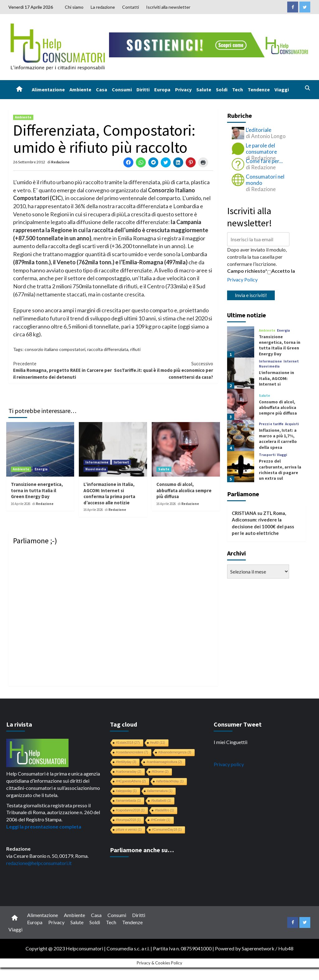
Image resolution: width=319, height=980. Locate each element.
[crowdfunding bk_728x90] (210, 44)
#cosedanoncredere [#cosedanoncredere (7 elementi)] (132, 752)
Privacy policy (229, 764)
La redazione (103, 7)
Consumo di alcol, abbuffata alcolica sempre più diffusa (184, 490)
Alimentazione (48, 89)
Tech (238, 89)
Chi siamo (74, 7)
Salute (204, 89)
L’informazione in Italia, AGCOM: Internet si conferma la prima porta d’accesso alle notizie (109, 493)
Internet (121, 462)
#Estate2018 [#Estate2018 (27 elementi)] (128, 743)
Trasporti (267, 455)
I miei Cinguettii (231, 742)
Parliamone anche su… (142, 850)
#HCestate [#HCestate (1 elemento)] (160, 820)
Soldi (222, 89)
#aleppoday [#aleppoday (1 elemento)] (126, 791)
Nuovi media (96, 469)
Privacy (183, 89)
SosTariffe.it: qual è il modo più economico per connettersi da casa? (163, 370)
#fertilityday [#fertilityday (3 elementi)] (126, 762)
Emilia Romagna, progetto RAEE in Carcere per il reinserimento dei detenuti (63, 370)
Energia (41, 469)
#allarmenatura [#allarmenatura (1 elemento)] (160, 791)
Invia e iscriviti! (251, 295)
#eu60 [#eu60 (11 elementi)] (158, 743)
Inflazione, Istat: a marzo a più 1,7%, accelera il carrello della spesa (278, 439)
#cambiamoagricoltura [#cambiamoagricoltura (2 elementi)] (164, 762)
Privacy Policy (242, 279)
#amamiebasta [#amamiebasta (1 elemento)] (129, 801)
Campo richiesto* (247, 271)
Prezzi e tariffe (271, 424)
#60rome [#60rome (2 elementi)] (160, 772)
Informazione (97, 462)
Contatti (131, 7)
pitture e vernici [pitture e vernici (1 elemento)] (129, 830)
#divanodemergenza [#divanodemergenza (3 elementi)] (175, 752)
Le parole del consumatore (261, 149)
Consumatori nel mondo (265, 180)
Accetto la (281, 271)
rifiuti (135, 349)
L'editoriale (259, 130)
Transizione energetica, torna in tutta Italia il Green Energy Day (37, 490)
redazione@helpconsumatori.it (39, 863)
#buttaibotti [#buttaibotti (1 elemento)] (161, 801)
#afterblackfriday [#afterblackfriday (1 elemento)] (170, 781)
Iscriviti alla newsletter (168, 7)
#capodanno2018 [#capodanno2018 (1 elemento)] (130, 810)
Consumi (122, 89)
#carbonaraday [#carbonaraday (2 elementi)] (129, 772)
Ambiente (80, 89)
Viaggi (282, 89)
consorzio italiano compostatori (55, 349)
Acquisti (292, 424)
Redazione (60, 162)
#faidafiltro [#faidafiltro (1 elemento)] (164, 810)
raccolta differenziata (108, 349)
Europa (162, 89)
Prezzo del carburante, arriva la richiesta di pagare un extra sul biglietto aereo (280, 472)
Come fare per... (264, 161)
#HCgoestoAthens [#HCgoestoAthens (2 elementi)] (131, 781)
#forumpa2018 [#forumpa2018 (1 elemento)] (128, 820)
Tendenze (259, 89)
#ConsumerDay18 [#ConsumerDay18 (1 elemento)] (167, 830)
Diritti (143, 89)
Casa (102, 89)
